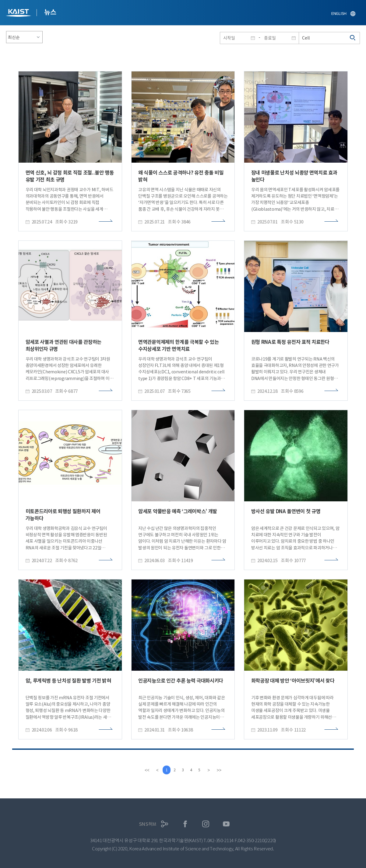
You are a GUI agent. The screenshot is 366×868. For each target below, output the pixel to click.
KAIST (19, 14)
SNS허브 (148, 824)
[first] (145, 770)
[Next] (211, 770)
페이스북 (185, 824)
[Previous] (155, 770)
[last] (221, 770)
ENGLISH (339, 14)
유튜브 (226, 824)
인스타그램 (206, 824)
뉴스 (50, 12)
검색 (353, 38)
